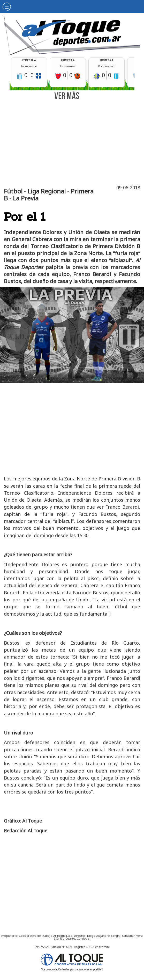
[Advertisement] (73, 141)
